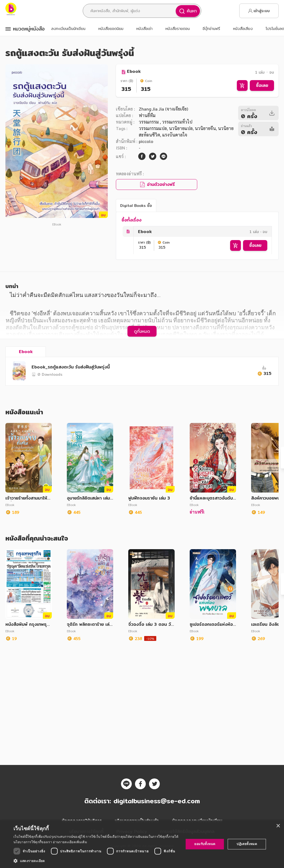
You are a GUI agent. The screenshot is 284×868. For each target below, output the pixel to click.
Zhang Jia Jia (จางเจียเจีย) (163, 109)
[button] (96, 861)
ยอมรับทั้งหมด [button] (205, 844)
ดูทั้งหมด (142, 391)
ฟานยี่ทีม (147, 115)
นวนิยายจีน (205, 128)
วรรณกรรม (149, 122)
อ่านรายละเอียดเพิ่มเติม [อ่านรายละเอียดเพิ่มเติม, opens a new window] (70, 842)
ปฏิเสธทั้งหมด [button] (247, 844)
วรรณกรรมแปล (153, 128)
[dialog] (142, 844)
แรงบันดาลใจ (175, 135)
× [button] (278, 826)
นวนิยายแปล (181, 128)
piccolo (146, 141)
